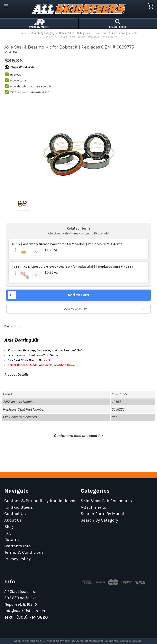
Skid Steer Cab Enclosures (106, 501)
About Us (13, 520)
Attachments (94, 507)
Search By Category (99, 520)
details (47, 87)
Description (13, 326)
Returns (12, 539)
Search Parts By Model (102, 514)
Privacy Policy (17, 559)
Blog (9, 526)
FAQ (8, 533)
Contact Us (15, 514)
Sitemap (13, 565)
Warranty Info (17, 546)
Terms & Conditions (24, 552)
